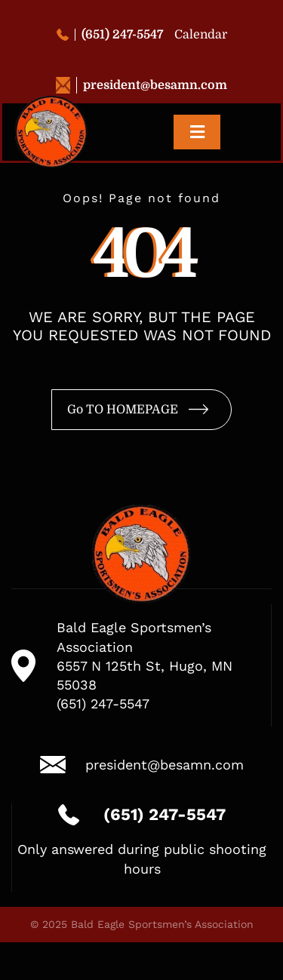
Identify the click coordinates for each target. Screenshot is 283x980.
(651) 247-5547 (110, 35)
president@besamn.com (141, 85)
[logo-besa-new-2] (51, 102)
